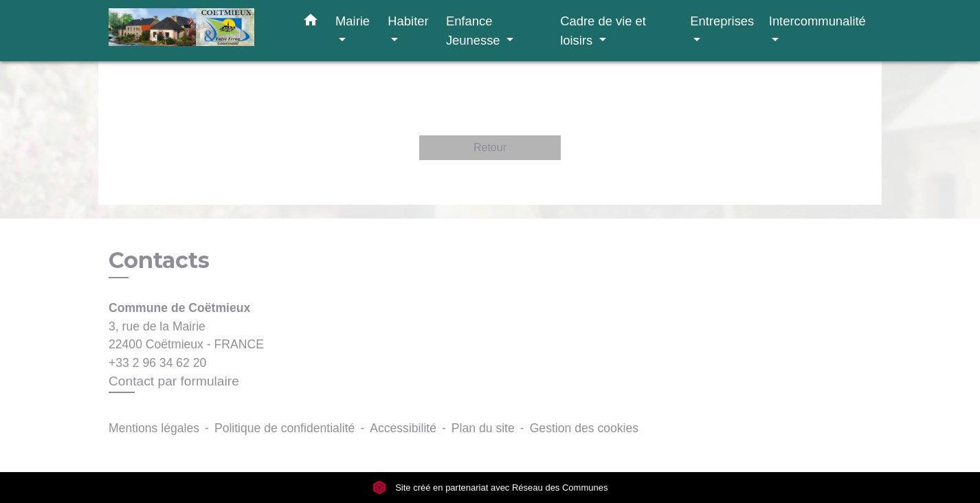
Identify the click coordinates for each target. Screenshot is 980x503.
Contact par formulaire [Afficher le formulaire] (174, 381)
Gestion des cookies (584, 428)
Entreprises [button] (722, 21)
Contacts (159, 260)
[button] (311, 23)
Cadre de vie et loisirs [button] (603, 31)
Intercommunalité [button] (817, 21)
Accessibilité (403, 428)
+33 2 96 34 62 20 (157, 363)
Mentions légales (154, 428)
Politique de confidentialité (285, 428)
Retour (490, 147)
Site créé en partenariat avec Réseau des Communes (490, 488)
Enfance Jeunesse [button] (475, 31)
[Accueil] (194, 31)
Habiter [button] (408, 21)
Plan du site (483, 428)
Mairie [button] (353, 21)
